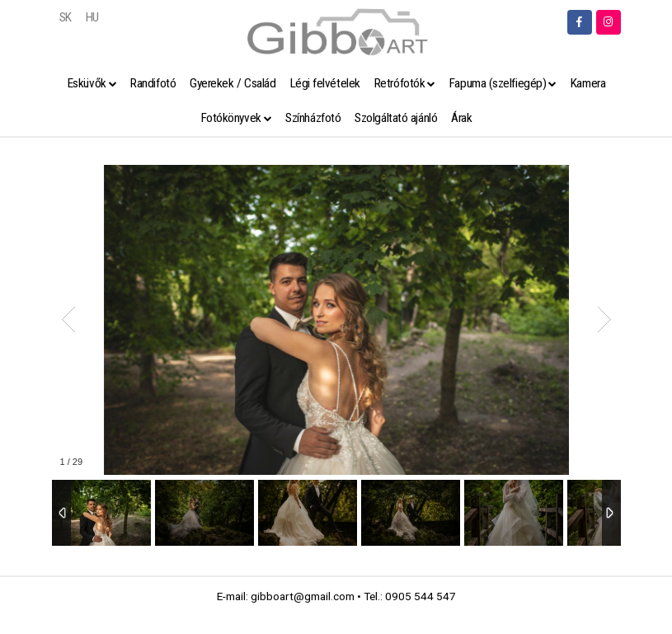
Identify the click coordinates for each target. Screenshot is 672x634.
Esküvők (87, 83)
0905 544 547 (421, 596)
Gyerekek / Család (233, 83)
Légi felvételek (325, 83)
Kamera (588, 83)
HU (92, 17)
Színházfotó (313, 118)
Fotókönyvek (231, 118)
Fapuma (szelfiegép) (498, 83)
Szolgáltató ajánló (396, 118)
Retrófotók (400, 83)
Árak (461, 118)
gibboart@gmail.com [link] (303, 596)
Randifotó (153, 83)
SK (66, 17)
